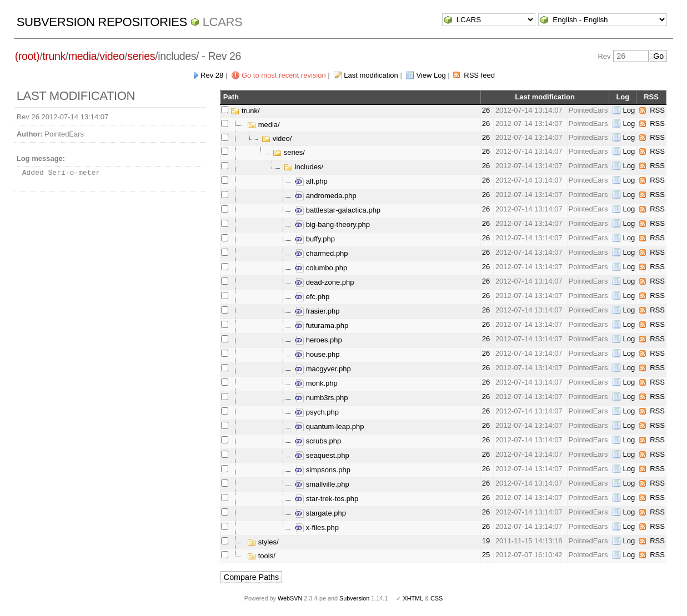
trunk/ (245, 111)
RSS (657, 110)
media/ (264, 125)
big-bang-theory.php (332, 224)
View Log (431, 75)
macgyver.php (323, 369)
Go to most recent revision (284, 75)
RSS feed (479, 75)
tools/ (261, 556)
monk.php (316, 383)
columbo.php (321, 268)
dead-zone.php (324, 282)
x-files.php (317, 527)
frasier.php (317, 311)
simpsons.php (323, 470)
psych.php (317, 412)
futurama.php (322, 325)
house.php (317, 354)
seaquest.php (322, 455)
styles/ (263, 542)
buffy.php (315, 239)
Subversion (354, 598)
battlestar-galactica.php (338, 210)
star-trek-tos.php (327, 499)
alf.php (311, 181)
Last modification (371, 75)
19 (486, 541)
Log (629, 110)
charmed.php (322, 253)
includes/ (304, 167)
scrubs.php (318, 441)
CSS (437, 598)
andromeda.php (326, 196)
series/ (289, 152)
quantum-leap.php (329, 426)
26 (486, 110)
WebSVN (290, 598)
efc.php (312, 297)
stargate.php (320, 513)
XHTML (413, 598)
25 (486, 555)
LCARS (223, 22)
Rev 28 (212, 75)
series (141, 56)
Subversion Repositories (102, 22)
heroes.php (319, 340)
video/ (277, 138)
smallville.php (322, 484)
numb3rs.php (322, 398)
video (112, 56)
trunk (54, 56)
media (82, 56)
